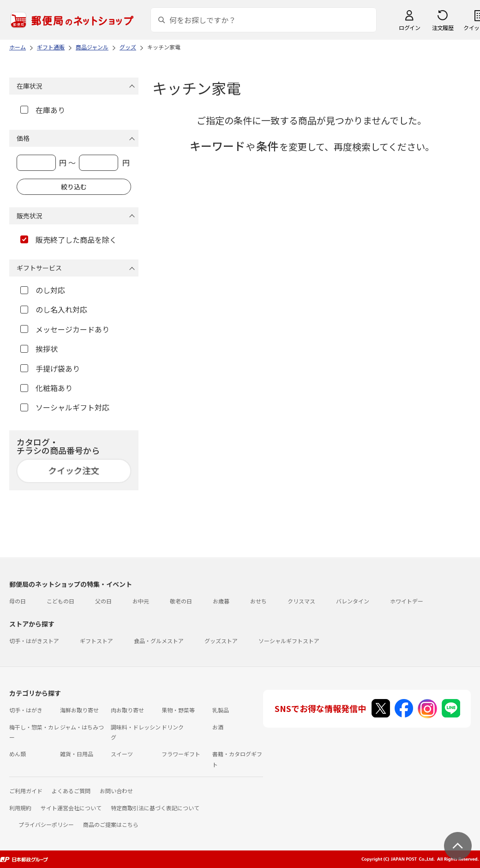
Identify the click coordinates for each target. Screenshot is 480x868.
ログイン (409, 27)
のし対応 (43, 290)
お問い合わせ (116, 791)
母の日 (18, 601)
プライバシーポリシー (46, 824)
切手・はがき (26, 710)
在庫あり (43, 110)
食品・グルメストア (159, 641)
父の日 (103, 601)
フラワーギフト (181, 754)
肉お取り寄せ (127, 710)
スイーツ (122, 754)
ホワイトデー (407, 601)
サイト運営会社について (71, 808)
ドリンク (173, 727)
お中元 (141, 601)
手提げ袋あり (50, 368)
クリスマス (301, 601)
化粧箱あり (46, 388)
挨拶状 (39, 349)
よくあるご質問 (71, 791)
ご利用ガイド (26, 791)
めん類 (18, 754)
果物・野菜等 (178, 710)
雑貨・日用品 (77, 754)
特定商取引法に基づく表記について (155, 808)
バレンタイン (353, 601)
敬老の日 (181, 601)
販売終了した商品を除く (69, 240)
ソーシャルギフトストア (289, 641)
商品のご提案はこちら (111, 824)
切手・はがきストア (34, 641)
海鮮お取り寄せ (79, 710)
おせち (258, 601)
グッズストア (221, 641)
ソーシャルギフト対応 (65, 407)
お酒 (218, 727)
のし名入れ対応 (54, 309)
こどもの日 (60, 601)
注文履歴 (443, 27)
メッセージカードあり (65, 329)
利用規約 (20, 808)
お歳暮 (221, 601)
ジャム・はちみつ (82, 727)
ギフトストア (96, 641)
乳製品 (221, 710)
